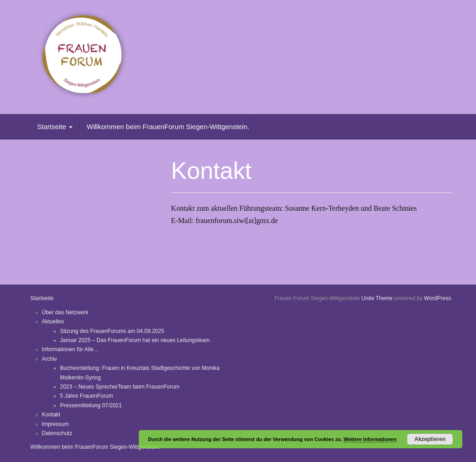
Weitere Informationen (370, 439)
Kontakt (51, 415)
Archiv (50, 359)
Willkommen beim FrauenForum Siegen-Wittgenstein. (168, 127)
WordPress (437, 298)
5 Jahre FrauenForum (87, 396)
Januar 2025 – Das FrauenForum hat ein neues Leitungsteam (135, 340)
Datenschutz (57, 433)
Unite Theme (377, 298)
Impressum (55, 424)
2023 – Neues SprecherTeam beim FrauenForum (120, 387)
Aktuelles (53, 322)
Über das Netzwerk (65, 312)
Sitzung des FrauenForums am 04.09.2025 (112, 331)
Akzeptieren (430, 439)
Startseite (55, 127)
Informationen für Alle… (71, 349)
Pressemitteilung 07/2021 (91, 405)
